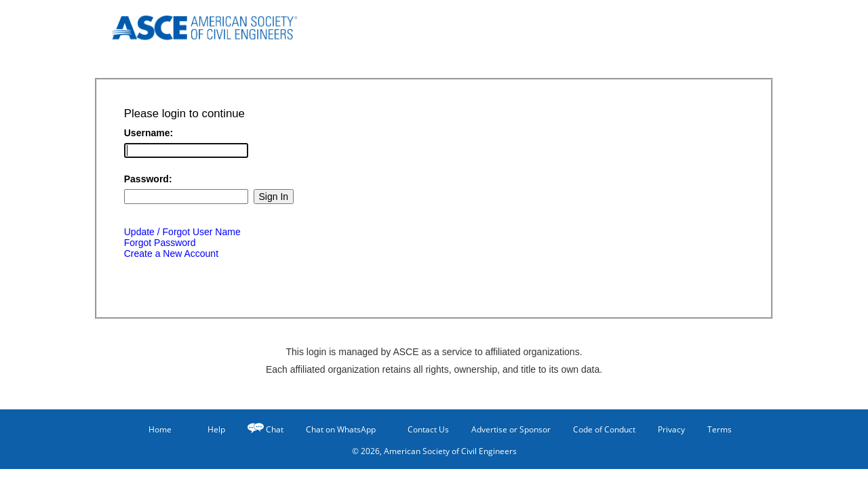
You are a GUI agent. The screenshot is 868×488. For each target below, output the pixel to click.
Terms (719, 429)
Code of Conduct (604, 429)
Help (210, 429)
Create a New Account (171, 253)
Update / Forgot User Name (182, 232)
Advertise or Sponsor (511, 429)
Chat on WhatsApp (341, 429)
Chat (275, 429)
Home (154, 429)
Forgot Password (160, 243)
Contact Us (423, 429)
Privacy (671, 429)
